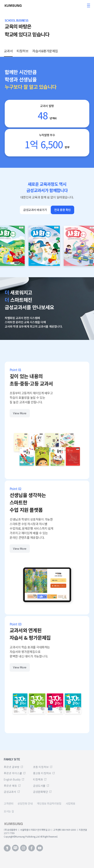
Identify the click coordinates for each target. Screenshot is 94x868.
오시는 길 (9, 811)
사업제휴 (70, 803)
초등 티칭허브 (41, 767)
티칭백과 (38, 779)
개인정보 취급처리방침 (49, 803)
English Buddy (12, 779)
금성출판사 (14, 5)
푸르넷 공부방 (12, 767)
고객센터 (8, 803)
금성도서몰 (39, 786)
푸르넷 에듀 (10, 786)
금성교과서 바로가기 (35, 210)
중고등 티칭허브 (42, 773)
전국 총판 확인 (62, 210)
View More (20, 413)
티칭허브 (22, 51)
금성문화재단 (40, 792)
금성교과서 (10, 792)
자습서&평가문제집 (45, 51)
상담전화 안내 (25, 803)
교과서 (8, 51)
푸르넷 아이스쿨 (13, 773)
